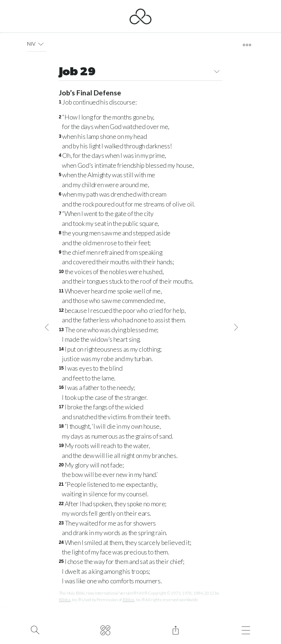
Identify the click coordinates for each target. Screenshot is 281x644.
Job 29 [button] (141, 73)
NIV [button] (37, 44)
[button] (41, 44)
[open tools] (247, 45)
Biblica (65, 600)
